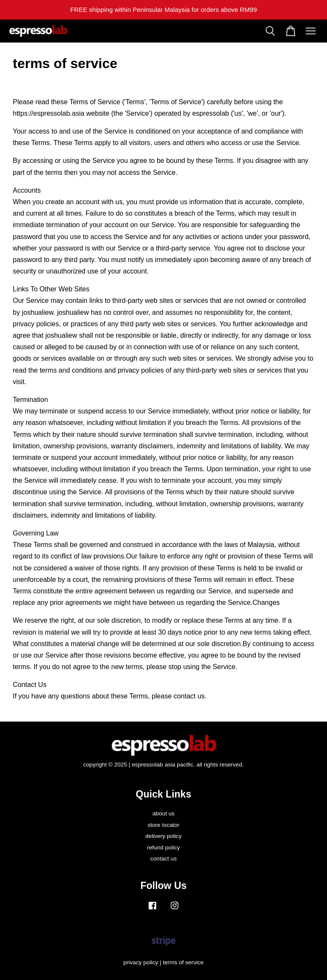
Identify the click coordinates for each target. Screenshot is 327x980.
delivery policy (163, 836)
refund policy (163, 848)
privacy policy (141, 962)
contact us (163, 859)
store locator (164, 825)
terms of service (183, 962)
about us (163, 813)
